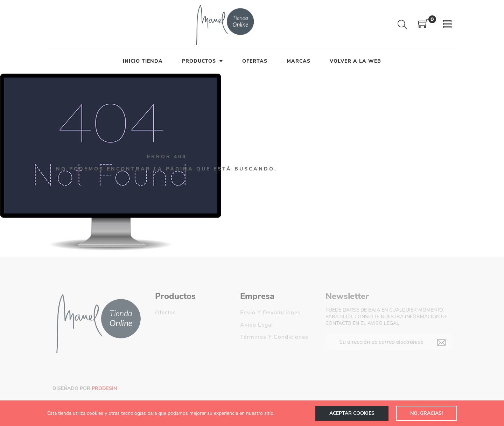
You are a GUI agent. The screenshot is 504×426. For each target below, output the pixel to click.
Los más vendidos (180, 337)
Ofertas (166, 313)
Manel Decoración (265, 362)
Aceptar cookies (350, 413)
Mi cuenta (254, 349)
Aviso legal (257, 325)
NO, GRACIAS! (426, 413)
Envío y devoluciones (270, 313)
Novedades (170, 325)
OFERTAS (255, 61)
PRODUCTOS (202, 61)
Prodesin (104, 388)
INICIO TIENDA (143, 61)
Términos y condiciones (274, 337)
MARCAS (299, 61)
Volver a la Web (355, 61)
